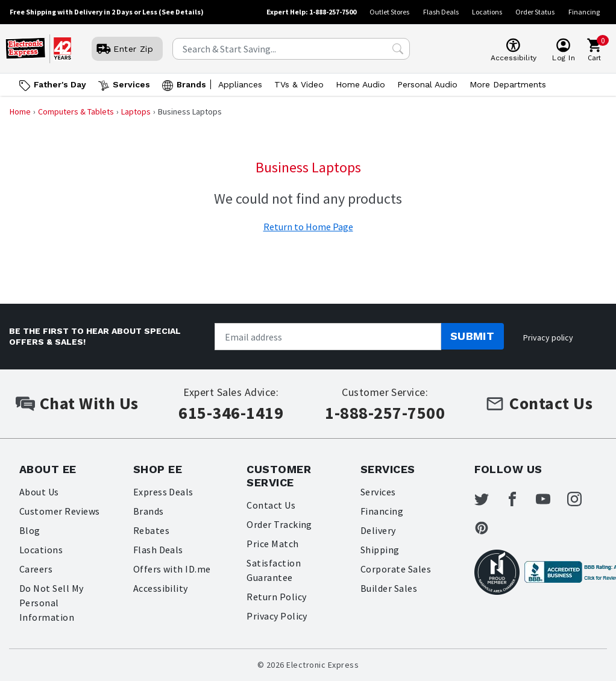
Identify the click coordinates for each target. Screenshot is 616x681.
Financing (584, 12)
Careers (36, 569)
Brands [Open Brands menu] (191, 84)
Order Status (535, 12)
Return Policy (276, 597)
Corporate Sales (396, 569)
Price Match (272, 544)
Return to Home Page (308, 227)
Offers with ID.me (172, 569)
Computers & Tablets (76, 111)
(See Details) (181, 12)
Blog (30, 530)
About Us (39, 492)
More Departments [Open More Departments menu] (508, 84)
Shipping (380, 550)
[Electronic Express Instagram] (582, 499)
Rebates (151, 530)
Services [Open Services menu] (131, 84)
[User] (127, 49)
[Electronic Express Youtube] (550, 499)
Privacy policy (548, 337)
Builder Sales (389, 588)
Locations (487, 12)
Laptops (136, 111)
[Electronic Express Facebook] (520, 499)
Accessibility (161, 588)
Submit (473, 336)
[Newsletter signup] (328, 337)
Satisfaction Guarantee (274, 570)
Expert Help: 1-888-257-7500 (311, 12)
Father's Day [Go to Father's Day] (60, 84)
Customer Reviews (60, 511)
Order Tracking (279, 524)
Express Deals (163, 492)
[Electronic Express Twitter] (489, 499)
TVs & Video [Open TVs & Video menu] (299, 84)
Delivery (378, 530)
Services (378, 492)
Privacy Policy (277, 616)
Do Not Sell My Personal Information (52, 603)
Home (20, 111)
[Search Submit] (398, 49)
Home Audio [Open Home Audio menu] (360, 84)
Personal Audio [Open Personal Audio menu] (427, 84)
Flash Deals (441, 12)
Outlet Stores (389, 12)
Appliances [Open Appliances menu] (240, 84)
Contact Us (271, 505)
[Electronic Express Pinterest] (489, 528)
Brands (149, 511)
